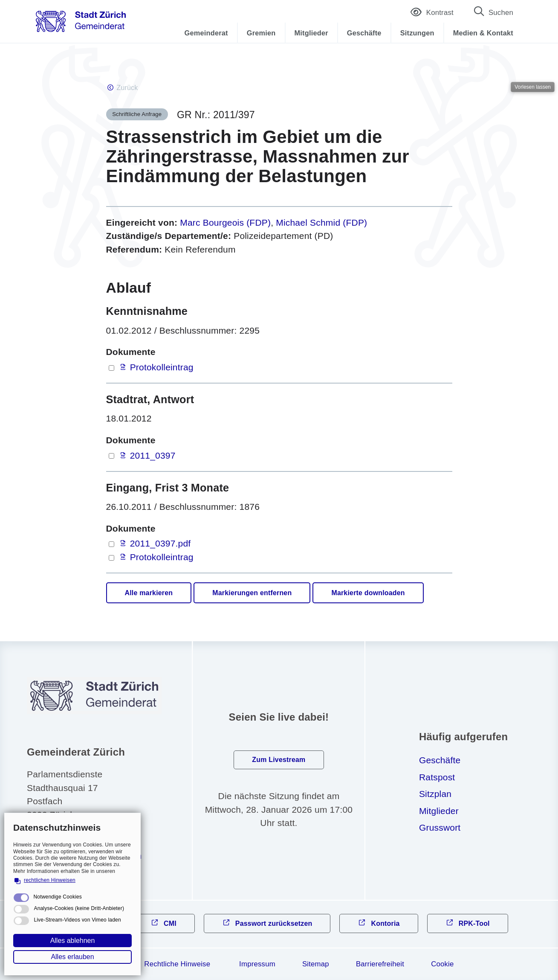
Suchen (501, 13)
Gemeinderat (206, 33)
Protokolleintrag (162, 367)
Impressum (257, 964)
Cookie (442, 964)
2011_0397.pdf (160, 543)
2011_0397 (153, 455)
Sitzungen (417, 33)
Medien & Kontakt (483, 33)
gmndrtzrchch (91, 856)
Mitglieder (311, 33)
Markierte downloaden (368, 593)
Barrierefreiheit (380, 964)
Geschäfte (364, 33)
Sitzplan (435, 794)
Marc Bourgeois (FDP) (225, 222)
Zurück (127, 88)
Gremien (261, 33)
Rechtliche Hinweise (177, 964)
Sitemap (316, 964)
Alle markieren (149, 593)
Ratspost (437, 777)
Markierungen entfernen (252, 593)
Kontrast (432, 13)
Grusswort (440, 827)
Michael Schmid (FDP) (321, 222)
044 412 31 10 (69, 839)
